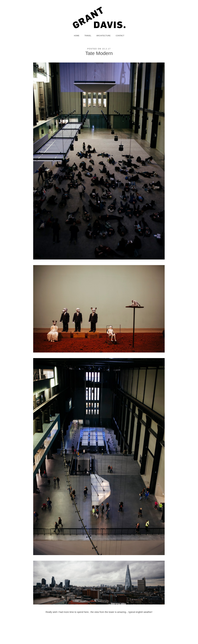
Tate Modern (99, 53)
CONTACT (120, 36)
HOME (77, 36)
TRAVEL (88, 36)
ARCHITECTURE (104, 36)
